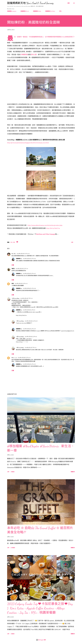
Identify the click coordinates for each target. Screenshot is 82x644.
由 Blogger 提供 (41, 640)
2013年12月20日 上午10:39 (31, 321)
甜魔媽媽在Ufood (25, 11)
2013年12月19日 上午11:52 (21, 283)
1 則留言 (12, 472)
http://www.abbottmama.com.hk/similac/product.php (45, 225)
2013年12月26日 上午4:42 (31, 337)
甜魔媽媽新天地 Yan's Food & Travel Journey (30, 3)
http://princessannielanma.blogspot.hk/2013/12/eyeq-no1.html (28, 143)
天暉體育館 (24, 54)
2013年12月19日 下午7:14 (26, 298)
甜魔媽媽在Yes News (50, 11)
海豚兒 (13, 269)
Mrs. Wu (14, 254)
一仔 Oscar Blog (15, 298)
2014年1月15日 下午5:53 (31, 348)
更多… (61, 11)
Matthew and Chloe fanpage (46, 234)
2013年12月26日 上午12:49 (29, 329)
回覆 (13, 265)
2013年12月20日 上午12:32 (24, 358)
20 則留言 (13, 548)
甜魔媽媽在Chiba (37, 11)
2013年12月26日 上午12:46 (29, 259)
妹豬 (13, 283)
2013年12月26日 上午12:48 (29, 288)
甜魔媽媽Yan (19, 259)
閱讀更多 (73, 472)
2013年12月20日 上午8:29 (29, 310)
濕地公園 (34, 54)
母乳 (11, 242)
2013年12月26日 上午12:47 (29, 274)
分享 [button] (72, 242)
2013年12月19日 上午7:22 (22, 269)
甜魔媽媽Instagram (12, 11)
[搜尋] (69, 3)
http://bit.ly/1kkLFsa (53, 228)
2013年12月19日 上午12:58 (23, 254)
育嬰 (14, 242)
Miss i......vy (14, 358)
